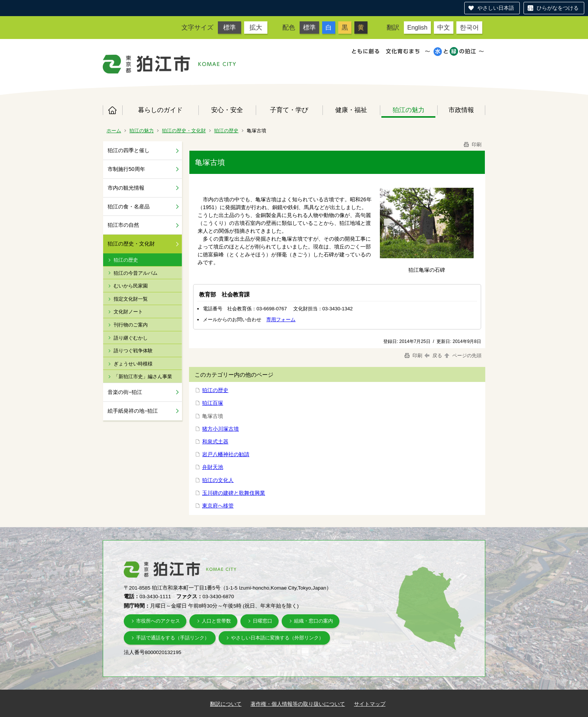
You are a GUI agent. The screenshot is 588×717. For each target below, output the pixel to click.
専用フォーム (281, 320)
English (417, 27)
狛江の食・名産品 (129, 207)
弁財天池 (213, 467)
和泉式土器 (215, 442)
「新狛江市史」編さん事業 (143, 376)
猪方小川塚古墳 (220, 429)
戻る (433, 356)
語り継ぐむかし (131, 338)
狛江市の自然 (123, 225)
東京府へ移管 (218, 506)
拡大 (256, 27)
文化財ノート (128, 312)
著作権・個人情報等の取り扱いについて (298, 704)
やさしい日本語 (496, 8)
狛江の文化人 (218, 480)
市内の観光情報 (126, 188)
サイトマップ (370, 704)
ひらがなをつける (558, 8)
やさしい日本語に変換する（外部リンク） (277, 638)
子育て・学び (289, 110)
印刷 (472, 144)
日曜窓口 (262, 621)
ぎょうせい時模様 (133, 364)
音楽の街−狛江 (125, 392)
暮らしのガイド (160, 110)
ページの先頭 (462, 356)
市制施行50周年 (126, 169)
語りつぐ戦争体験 (133, 351)
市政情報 (461, 110)
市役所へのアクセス (158, 621)
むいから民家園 (131, 286)
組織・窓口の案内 (313, 621)
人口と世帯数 (216, 621)
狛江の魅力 (409, 110)
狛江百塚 (213, 403)
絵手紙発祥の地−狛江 (133, 411)
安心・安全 (227, 110)
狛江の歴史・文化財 (184, 131)
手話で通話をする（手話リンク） (173, 638)
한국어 (469, 27)
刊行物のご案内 (131, 325)
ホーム (112, 110)
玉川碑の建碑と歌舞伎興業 (234, 493)
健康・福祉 (351, 110)
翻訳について (226, 704)
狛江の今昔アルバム (136, 273)
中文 (444, 27)
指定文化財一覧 (131, 299)
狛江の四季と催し (129, 150)
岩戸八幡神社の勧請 (226, 454)
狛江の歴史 (226, 131)
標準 (229, 27)
